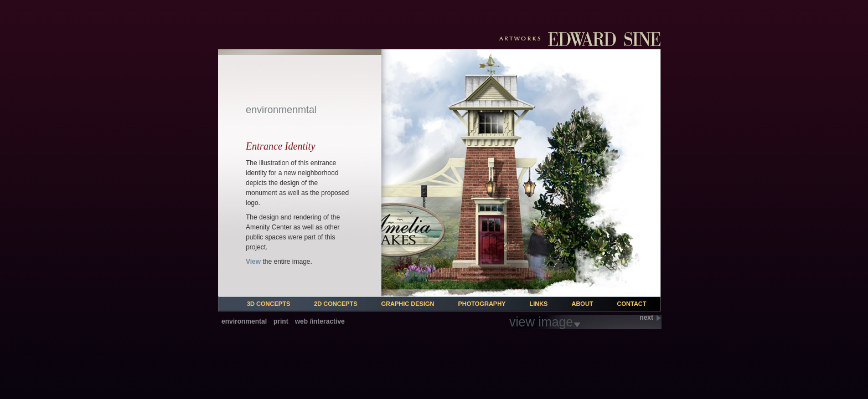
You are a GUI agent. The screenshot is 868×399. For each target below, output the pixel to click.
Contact (632, 304)
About (582, 304)
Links (538, 304)
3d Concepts (268, 304)
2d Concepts (335, 304)
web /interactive (320, 321)
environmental (244, 321)
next (646, 318)
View (253, 262)
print (281, 321)
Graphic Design (408, 304)
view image (541, 322)
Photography (482, 304)
